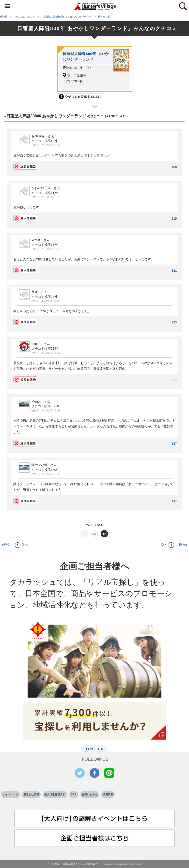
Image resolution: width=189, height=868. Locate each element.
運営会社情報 (31, 794)
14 (94, 534)
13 (85, 534)
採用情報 (108, 794)
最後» (183, 545)
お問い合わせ (90, 794)
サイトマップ (10, 794)
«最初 (6, 545)
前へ (22, 545)
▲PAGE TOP (94, 749)
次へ (167, 545)
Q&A (74, 794)
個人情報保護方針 (55, 794)
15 (104, 534)
